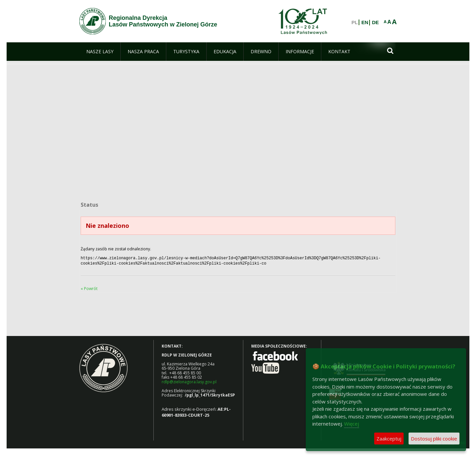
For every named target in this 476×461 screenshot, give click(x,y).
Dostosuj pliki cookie (434, 439)
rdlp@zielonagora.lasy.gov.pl (189, 380)
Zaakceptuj (389, 439)
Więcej (352, 424)
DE (375, 22)
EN (365, 22)
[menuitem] (100, 52)
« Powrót (89, 287)
